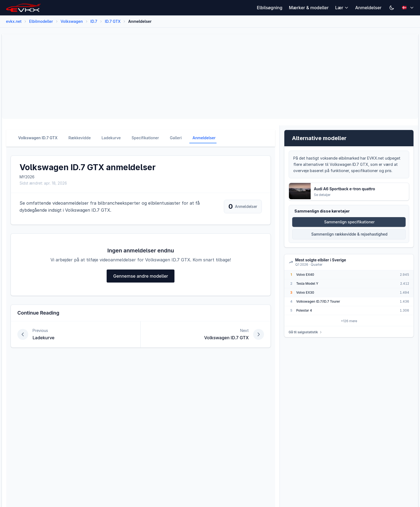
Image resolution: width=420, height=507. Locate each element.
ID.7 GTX (113, 21)
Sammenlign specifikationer (349, 222)
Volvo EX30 (305, 292)
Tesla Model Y (307, 283)
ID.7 (94, 21)
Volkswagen (72, 21)
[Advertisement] (169, 77)
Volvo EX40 (305, 275)
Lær (342, 8)
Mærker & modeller (309, 8)
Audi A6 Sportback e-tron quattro (345, 189)
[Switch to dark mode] (392, 8)
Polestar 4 (304, 310)
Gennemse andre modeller (141, 276)
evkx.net (14, 21)
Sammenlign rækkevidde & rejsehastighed (349, 234)
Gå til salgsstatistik (306, 332)
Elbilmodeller (41, 21)
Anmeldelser (368, 8)
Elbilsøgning (270, 8)
